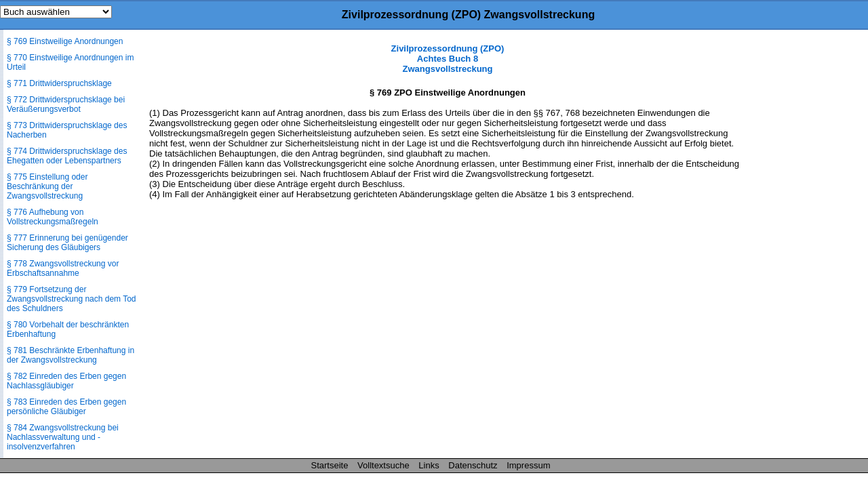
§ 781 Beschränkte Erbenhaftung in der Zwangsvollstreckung (71, 355)
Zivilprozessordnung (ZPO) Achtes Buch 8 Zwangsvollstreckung (448, 59)
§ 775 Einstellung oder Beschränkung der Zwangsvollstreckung (47, 186)
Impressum (528, 465)
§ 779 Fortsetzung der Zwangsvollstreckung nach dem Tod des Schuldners (72, 299)
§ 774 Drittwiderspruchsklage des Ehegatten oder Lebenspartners (67, 156)
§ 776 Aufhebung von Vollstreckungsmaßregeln (53, 217)
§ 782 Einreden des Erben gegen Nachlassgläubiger (66, 381)
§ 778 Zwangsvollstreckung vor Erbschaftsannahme (63, 268)
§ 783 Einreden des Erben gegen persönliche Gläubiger (66, 407)
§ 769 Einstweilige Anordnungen (65, 41)
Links (429, 465)
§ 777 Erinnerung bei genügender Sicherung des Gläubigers (67, 243)
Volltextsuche (383, 465)
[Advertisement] (800, 247)
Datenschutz (473, 465)
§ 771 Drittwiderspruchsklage (59, 83)
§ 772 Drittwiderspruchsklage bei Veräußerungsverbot (66, 104)
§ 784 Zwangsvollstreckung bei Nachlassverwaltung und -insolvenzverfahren (63, 437)
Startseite (330, 465)
